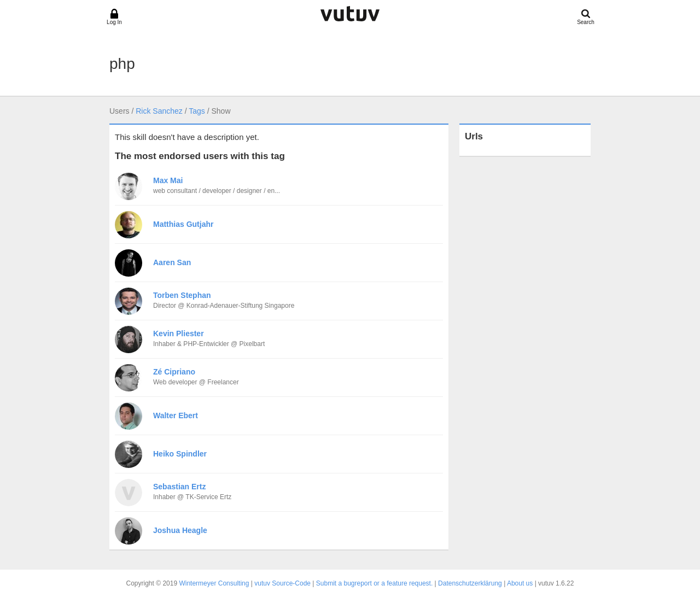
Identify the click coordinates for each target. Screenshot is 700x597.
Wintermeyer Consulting (214, 583)
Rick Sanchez (159, 111)
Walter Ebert (176, 415)
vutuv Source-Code (282, 583)
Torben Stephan (182, 295)
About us (520, 583)
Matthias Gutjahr (183, 224)
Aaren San (172, 262)
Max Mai (168, 180)
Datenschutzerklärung (470, 583)
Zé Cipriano (174, 372)
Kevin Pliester (179, 333)
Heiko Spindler (180, 454)
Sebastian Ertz (179, 487)
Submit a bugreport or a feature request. (374, 583)
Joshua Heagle (180, 530)
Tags (197, 111)
